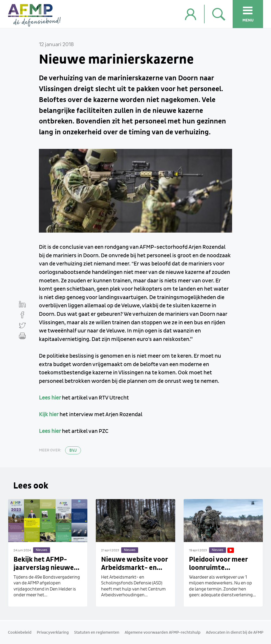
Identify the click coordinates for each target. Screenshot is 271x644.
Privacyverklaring (53, 633)
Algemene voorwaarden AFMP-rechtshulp (163, 633)
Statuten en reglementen (97, 633)
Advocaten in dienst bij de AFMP (235, 633)
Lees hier (50, 398)
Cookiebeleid (20, 633)
